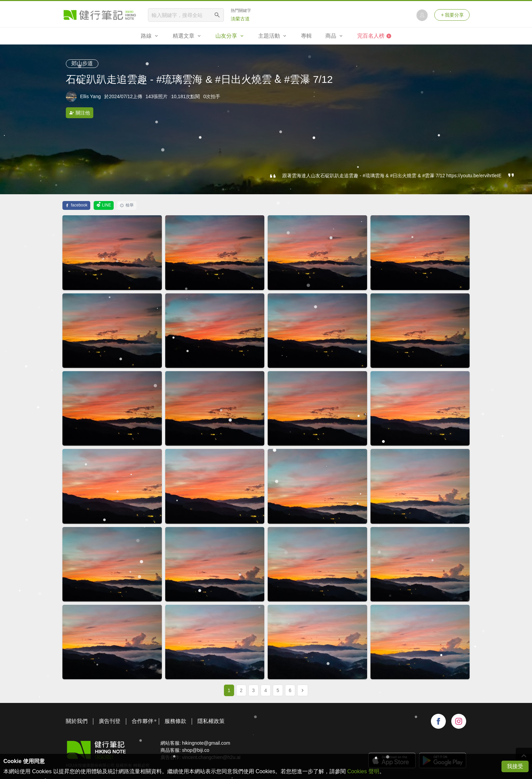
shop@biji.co (195, 750)
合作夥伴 (142, 721)
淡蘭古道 (240, 19)
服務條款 (175, 721)
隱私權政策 (211, 721)
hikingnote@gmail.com (206, 743)
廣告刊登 (110, 721)
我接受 (515, 766)
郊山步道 (82, 63)
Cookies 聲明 (363, 771)
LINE (104, 205)
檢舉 (127, 205)
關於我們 (77, 721)
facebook (76, 205)
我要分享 (452, 15)
